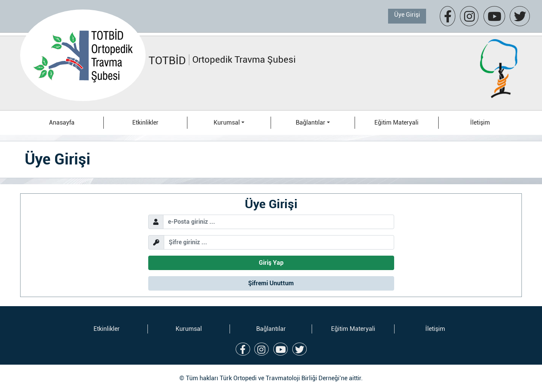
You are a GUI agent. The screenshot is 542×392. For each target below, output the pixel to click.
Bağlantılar (271, 329)
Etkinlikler (145, 122)
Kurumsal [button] (227, 122)
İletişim (480, 122)
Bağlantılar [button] (311, 122)
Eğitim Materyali (396, 122)
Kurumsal (189, 329)
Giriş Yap (271, 263)
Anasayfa (62, 122)
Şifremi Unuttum (271, 283)
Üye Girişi (407, 15)
